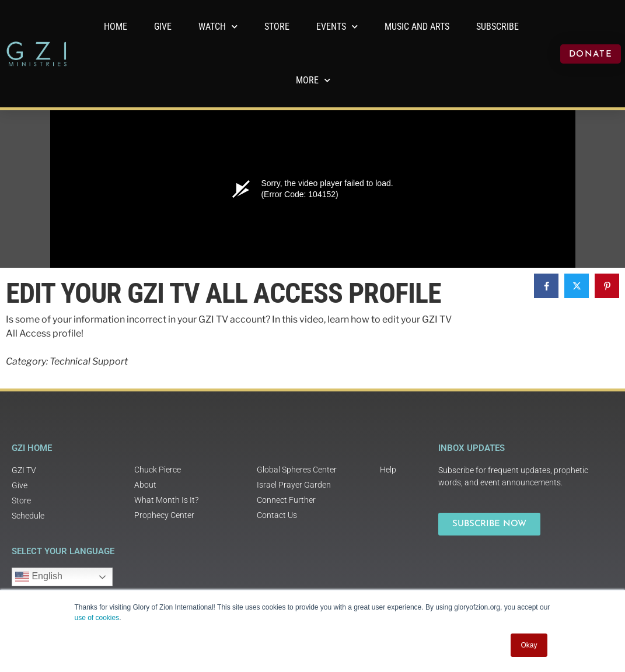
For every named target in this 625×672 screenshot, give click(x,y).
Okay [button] (529, 645)
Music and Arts (417, 27)
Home (116, 27)
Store (277, 27)
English (39, 577)
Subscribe (497, 27)
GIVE (163, 27)
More (313, 80)
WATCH (218, 27)
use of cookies (97, 618)
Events (337, 27)
